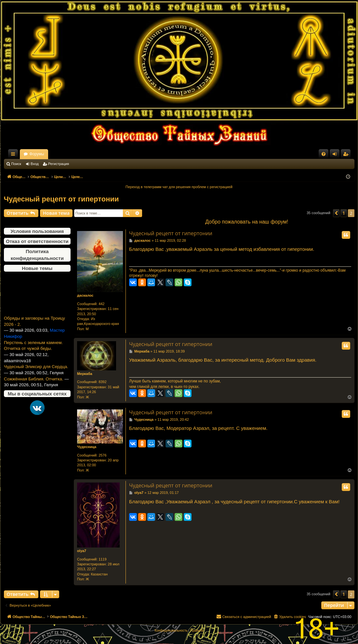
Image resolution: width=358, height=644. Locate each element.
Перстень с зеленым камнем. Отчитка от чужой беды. (33, 350)
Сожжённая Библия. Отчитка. (33, 384)
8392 (102, 382)
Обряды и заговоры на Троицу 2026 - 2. (34, 326)
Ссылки (14, 155)
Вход (35, 164)
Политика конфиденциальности (37, 255)
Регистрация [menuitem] (347, 155)
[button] (336, 213)
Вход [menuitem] (336, 155)
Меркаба (85, 374)
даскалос (85, 295)
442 (101, 304)
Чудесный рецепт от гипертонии (61, 199)
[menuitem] (324, 154)
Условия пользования (37, 231)
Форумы (94, 154)
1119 (102, 559)
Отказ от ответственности (37, 241)
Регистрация (59, 164)
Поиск (16, 164)
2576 (102, 455)
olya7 (82, 551)
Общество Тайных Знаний (47, 154)
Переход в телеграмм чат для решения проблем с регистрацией (179, 187)
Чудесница (87, 447)
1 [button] (344, 213)
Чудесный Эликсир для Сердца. (36, 371)
